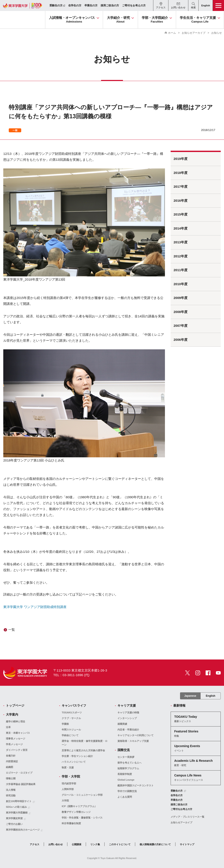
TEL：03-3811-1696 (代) (71, 675)
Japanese (190, 696)
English (211, 696)
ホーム (172, 33)
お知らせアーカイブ (194, 33)
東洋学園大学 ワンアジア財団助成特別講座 (35, 607)
